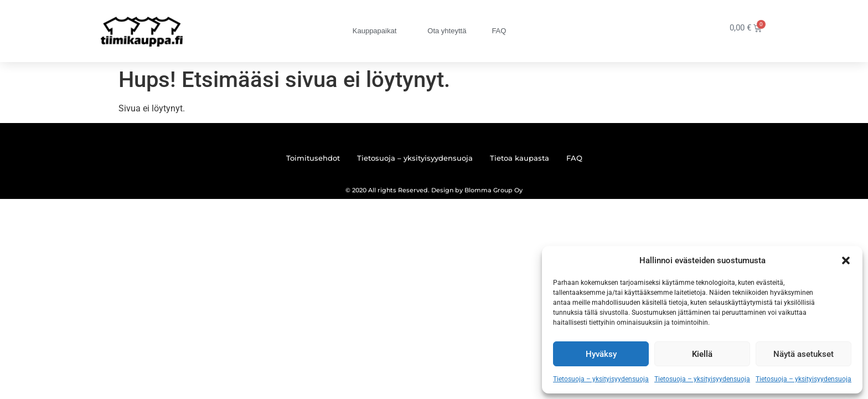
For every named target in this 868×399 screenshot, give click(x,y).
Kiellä (702, 354)
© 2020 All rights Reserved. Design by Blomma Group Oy (434, 190)
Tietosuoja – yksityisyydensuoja (601, 379)
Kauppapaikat (378, 31)
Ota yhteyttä (447, 31)
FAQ (499, 31)
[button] (846, 260)
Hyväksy (601, 354)
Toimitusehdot (313, 158)
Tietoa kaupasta (520, 158)
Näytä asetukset (804, 354)
